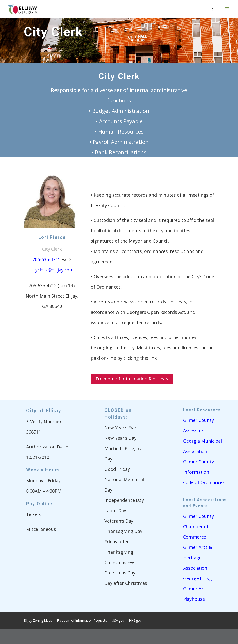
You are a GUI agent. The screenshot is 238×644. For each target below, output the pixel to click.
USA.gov (118, 621)
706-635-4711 (46, 259)
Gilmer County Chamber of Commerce (198, 527)
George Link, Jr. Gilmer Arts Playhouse (199, 589)
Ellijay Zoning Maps (38, 621)
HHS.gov (135, 621)
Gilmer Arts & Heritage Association (198, 558)
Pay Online (39, 504)
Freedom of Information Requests (132, 379)
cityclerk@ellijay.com (52, 270)
